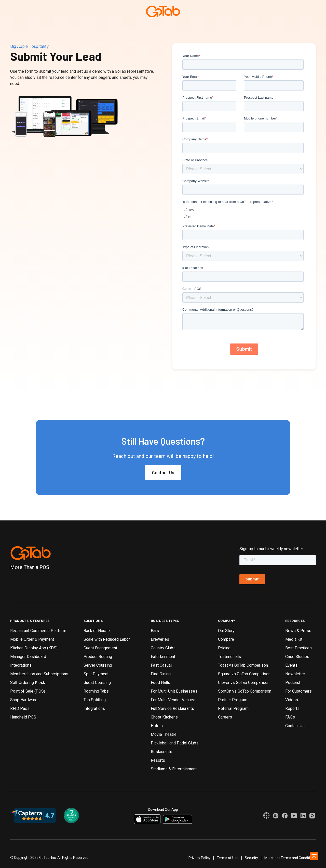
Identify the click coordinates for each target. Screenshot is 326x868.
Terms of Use (228, 858)
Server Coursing (98, 665)
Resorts (158, 760)
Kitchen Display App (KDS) (34, 648)
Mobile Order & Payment (32, 639)
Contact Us (163, 472)
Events (291, 665)
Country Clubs (163, 648)
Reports (292, 708)
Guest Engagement (100, 648)
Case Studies (297, 657)
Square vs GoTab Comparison (244, 674)
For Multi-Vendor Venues (173, 700)
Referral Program (233, 708)
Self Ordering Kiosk (28, 683)
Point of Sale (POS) (28, 691)
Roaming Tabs (96, 691)
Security (251, 858)
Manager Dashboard (28, 657)
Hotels (157, 726)
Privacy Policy (199, 858)
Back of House (97, 631)
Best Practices (298, 648)
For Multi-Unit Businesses (174, 691)
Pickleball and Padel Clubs (175, 743)
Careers (225, 717)
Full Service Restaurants (172, 708)
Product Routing (98, 657)
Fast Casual (161, 665)
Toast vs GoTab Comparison (243, 665)
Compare (226, 639)
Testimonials (229, 657)
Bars (155, 631)
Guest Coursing (97, 683)
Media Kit (294, 639)
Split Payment (96, 674)
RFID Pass (20, 708)
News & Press (298, 631)
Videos (292, 700)
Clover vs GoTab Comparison (244, 683)
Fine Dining (161, 674)
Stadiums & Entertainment (174, 769)
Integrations (21, 665)
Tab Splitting (95, 700)
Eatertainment (163, 657)
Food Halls (160, 683)
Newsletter (295, 674)
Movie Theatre (164, 734)
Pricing (224, 648)
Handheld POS (23, 717)
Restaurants (161, 752)
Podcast (293, 683)
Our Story (226, 631)
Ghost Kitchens (164, 717)
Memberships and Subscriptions (39, 674)
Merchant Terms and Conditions (290, 858)
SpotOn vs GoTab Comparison (245, 691)
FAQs (290, 717)
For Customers (298, 691)
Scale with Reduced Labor (107, 639)
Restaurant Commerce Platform (38, 631)
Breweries (160, 639)
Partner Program (233, 700)
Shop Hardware (24, 700)
